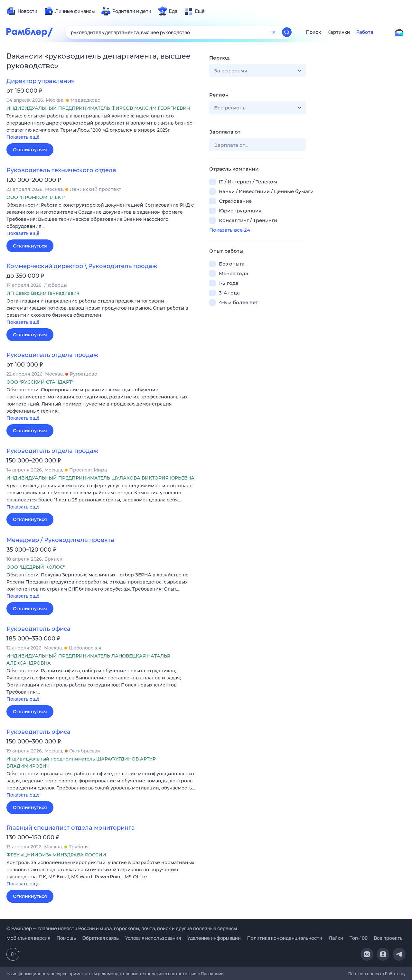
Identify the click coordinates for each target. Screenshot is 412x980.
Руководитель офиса (38, 629)
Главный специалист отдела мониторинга (71, 828)
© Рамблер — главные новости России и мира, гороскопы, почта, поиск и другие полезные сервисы (122, 928)
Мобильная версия (28, 938)
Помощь (66, 938)
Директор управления (41, 81)
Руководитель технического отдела (61, 170)
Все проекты (389, 938)
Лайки (336, 938)
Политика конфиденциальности (285, 938)
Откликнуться (30, 150)
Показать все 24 (230, 230)
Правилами (212, 974)
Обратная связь (101, 938)
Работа (365, 32)
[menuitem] (22, 11)
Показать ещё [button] (23, 137)
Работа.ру (395, 974)
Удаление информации (214, 938)
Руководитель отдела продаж (52, 355)
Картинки (339, 32)
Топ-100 (359, 938)
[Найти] (287, 32)
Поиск (314, 32)
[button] (103, 127)
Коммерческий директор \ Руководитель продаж (82, 266)
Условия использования (153, 938)
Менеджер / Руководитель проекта (60, 540)
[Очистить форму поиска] (274, 32)
